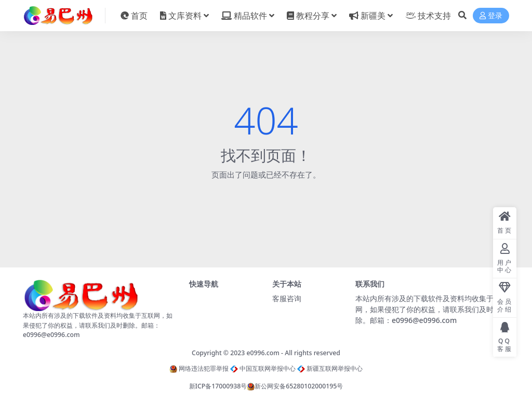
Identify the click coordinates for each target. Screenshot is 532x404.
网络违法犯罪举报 (199, 368)
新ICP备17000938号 (218, 386)
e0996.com (263, 353)
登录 (491, 16)
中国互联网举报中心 (263, 368)
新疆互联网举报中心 (330, 368)
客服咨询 (287, 298)
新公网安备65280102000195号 (295, 386)
